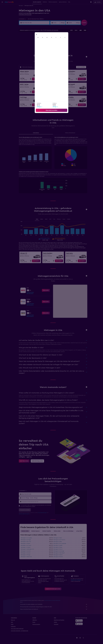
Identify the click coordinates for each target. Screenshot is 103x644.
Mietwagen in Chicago (26, 555)
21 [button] (43, 45)
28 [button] (43, 48)
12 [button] (36, 42)
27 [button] (40, 48)
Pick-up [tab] (60, 219)
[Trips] (2, 19)
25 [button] (33, 48)
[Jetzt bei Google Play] (81, 621)
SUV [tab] (51, 219)
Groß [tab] (47, 219)
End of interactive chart (21, 161)
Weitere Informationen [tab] (71, 133)
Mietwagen (22, 6)
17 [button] (30, 45)
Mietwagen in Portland (26, 547)
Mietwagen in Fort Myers (27, 545)
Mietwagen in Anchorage (59, 551)
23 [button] (49, 45)
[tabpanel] (54, 166)
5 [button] (36, 39)
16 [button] (49, 42)
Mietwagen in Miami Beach (60, 553)
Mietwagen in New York (27, 542)
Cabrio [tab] (69, 219)
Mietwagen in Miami (58, 538)
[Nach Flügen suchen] (2, 6)
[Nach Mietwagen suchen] (2, 12)
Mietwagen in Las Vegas (27, 540)
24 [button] (30, 48)
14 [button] (43, 42)
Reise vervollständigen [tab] (69, 531)
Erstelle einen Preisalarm (77, 580)
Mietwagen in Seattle (59, 545)
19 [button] (36, 45)
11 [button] (33, 42)
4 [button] (33, 39)
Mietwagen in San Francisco (60, 540)
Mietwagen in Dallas (58, 542)
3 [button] (30, 39)
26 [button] (36, 48)
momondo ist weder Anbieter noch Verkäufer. (55, 604)
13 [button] (40, 42)
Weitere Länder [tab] (58, 531)
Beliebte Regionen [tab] (36, 531)
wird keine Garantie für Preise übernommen (53, 600)
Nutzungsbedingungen (43, 513)
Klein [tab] (38, 219)
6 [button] (40, 39)
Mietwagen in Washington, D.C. (28, 549)
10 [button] (30, 42)
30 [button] (49, 48)
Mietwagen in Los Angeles (27, 538)
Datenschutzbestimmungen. (25, 514)
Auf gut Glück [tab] (80, 531)
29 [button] (46, 48)
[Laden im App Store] (81, 624)
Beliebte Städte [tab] (26, 531)
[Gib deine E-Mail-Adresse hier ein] (37, 502)
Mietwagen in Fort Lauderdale (60, 544)
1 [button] (46, 35)
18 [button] (33, 45)
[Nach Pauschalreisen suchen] (2, 15)
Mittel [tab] (42, 219)
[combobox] (23, 19)
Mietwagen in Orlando (26, 544)
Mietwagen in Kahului (59, 555)
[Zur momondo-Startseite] (9, 2)
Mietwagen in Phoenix (59, 557)
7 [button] (43, 39)
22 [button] (46, 45)
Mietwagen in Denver (59, 549)
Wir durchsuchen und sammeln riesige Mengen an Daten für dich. (55, 607)
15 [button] (46, 42)
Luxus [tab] (65, 219)
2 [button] (49, 35)
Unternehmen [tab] (37, 133)
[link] (37, 79)
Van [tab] (55, 219)
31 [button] (30, 51)
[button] (2, 2)
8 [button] (46, 39)
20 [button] (40, 45)
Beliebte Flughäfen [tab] (48, 531)
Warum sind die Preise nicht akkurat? (55, 609)
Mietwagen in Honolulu (26, 551)
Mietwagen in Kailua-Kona (27, 557)
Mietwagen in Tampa (59, 547)
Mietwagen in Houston (26, 553)
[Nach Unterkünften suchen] (2, 9)
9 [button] (49, 39)
